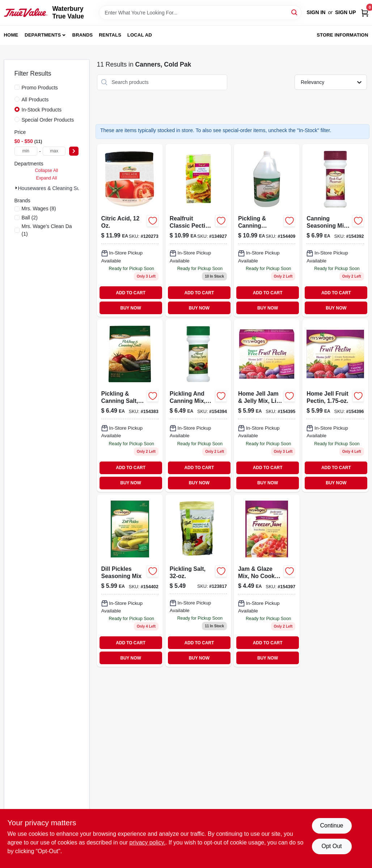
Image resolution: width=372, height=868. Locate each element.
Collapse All (46, 170)
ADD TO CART (131, 293)
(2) (30, 218)
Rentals (110, 35)
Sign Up (346, 12)
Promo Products (40, 88)
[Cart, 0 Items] (365, 12)
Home (11, 35)
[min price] (26, 151)
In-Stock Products (42, 110)
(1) (47, 230)
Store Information (342, 35)
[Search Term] (200, 13)
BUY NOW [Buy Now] (130, 308)
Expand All (47, 178)
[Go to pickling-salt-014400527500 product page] (198, 581)
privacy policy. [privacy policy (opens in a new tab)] (147, 842)
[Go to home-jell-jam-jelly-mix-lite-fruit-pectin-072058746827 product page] (267, 406)
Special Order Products (48, 120)
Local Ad (140, 35)
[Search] (295, 12)
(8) (39, 208)
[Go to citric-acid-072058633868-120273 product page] (130, 230)
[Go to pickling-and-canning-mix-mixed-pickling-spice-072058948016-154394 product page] (198, 406)
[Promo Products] (17, 87)
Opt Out (331, 846)
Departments (43, 35)
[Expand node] (16, 188)
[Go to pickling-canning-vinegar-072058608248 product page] (267, 230)
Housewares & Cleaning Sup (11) (56, 188)
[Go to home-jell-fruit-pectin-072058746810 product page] (335, 406)
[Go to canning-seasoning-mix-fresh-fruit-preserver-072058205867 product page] (335, 230)
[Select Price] (74, 151)
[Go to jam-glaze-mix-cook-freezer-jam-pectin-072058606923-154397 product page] (267, 581)
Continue (331, 825)
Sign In (316, 12)
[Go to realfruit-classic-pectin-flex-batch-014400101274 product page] (198, 230)
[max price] (54, 151)
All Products (35, 100)
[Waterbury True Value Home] (26, 13)
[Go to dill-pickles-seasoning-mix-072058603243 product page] (130, 581)
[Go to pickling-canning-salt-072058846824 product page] (130, 406)
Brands (83, 35)
